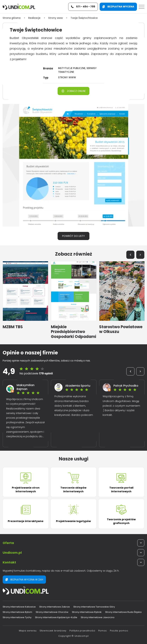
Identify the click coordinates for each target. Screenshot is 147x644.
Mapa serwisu (28, 631)
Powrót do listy (73, 236)
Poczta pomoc (119, 631)
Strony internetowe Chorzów (52, 612)
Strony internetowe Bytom (17, 612)
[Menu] (142, 7)
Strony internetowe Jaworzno (98, 617)
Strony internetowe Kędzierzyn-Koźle (56, 617)
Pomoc (103, 631)
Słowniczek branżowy (53, 631)
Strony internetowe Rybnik (87, 612)
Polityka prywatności (82, 631)
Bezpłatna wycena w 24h (24, 580)
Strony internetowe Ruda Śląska (123, 612)
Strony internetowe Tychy (17, 617)
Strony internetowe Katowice (19, 607)
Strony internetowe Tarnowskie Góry (94, 607)
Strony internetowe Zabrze (55, 607)
